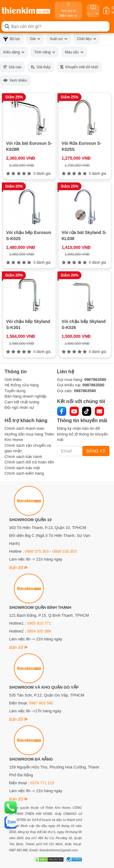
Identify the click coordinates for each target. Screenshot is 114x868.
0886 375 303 (37, 551)
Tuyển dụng (15, 391)
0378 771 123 (42, 783)
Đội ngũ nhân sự (19, 407)
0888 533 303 (64, 551)
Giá (35, 39)
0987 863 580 (41, 703)
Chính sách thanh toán (24, 428)
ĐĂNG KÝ (96, 451)
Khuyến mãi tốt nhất (79, 67)
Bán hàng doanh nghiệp (26, 396)
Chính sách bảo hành (23, 457)
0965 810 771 (39, 623)
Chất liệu (86, 39)
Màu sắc (74, 52)
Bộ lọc (12, 39)
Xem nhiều (15, 80)
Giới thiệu (13, 380)
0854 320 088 (39, 631)
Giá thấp (41, 67)
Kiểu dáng (14, 52)
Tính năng (45, 52)
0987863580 (95, 380)
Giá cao (12, 67)
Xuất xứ (59, 39)
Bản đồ (18, 568)
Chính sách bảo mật (22, 468)
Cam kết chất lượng (22, 402)
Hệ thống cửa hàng (22, 385)
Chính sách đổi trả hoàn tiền (29, 462)
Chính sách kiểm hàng (24, 473)
